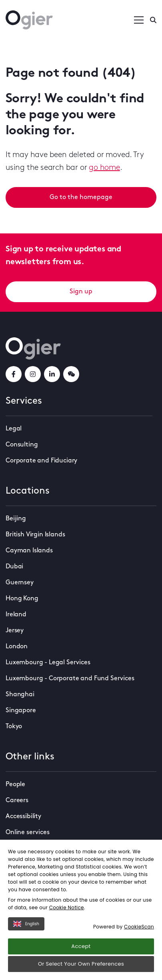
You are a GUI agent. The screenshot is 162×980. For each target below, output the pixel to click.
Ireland (16, 615)
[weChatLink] (71, 374)
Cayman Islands (29, 551)
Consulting (22, 445)
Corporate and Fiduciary (41, 461)
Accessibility (23, 817)
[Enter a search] (153, 20)
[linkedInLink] (52, 374)
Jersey (15, 631)
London (17, 647)
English (26, 924)
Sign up (81, 292)
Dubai (14, 567)
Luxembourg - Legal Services (48, 663)
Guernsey (20, 583)
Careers (17, 801)
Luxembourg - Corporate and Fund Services (70, 679)
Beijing (16, 519)
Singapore (21, 711)
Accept (81, 946)
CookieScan (139, 927)
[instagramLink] (33, 374)
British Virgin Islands (35, 535)
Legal (14, 429)
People (15, 785)
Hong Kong (22, 599)
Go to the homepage (81, 197)
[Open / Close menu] (139, 20)
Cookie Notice (67, 907)
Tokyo (14, 727)
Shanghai (20, 695)
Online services (28, 833)
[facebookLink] (14, 374)
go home (104, 168)
